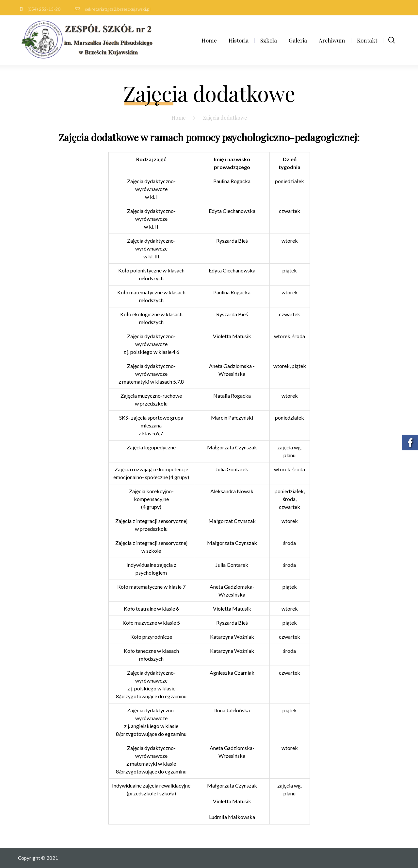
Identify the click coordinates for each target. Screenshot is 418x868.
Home (209, 40)
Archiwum (332, 40)
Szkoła (269, 40)
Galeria (298, 40)
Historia (239, 40)
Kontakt (367, 40)
